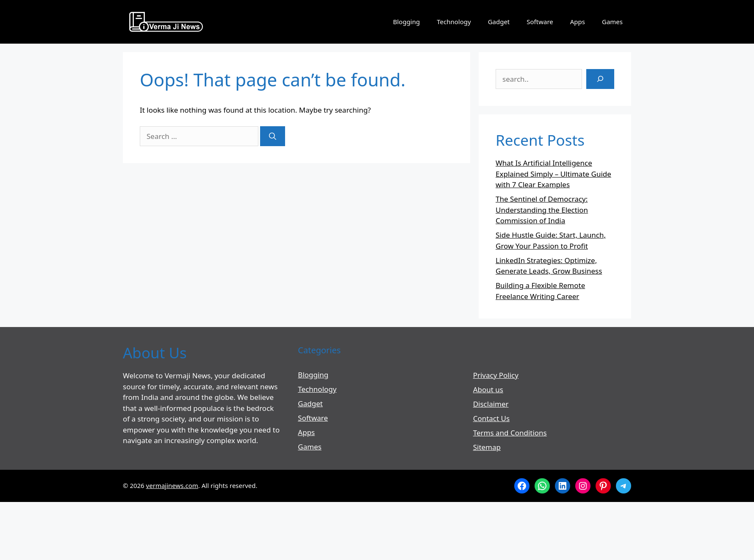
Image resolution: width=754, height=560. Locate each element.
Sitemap (487, 447)
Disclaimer (491, 404)
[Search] (273, 136)
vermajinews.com (172, 485)
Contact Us (492, 418)
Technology (454, 22)
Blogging (407, 22)
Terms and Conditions (510, 433)
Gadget (499, 22)
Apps (578, 22)
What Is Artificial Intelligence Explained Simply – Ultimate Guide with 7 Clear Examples (553, 174)
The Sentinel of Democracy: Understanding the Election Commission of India (542, 210)
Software (540, 22)
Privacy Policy (496, 375)
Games (612, 22)
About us (488, 390)
